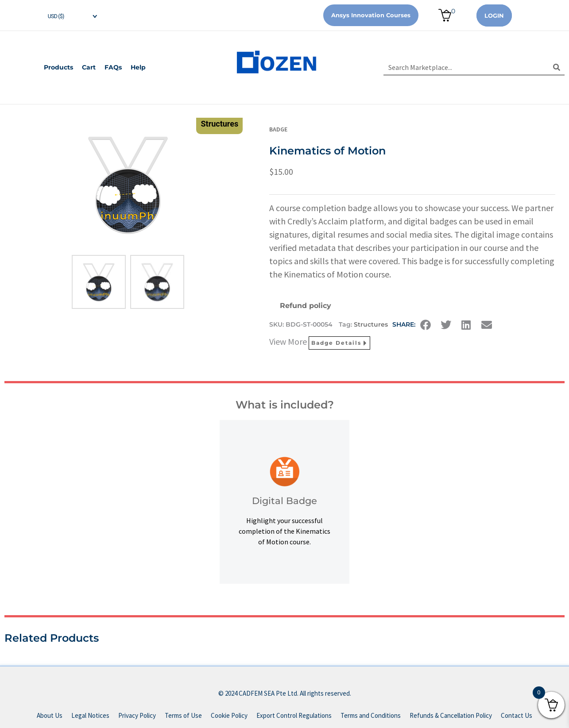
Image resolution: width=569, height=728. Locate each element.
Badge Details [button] (339, 343)
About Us (50, 715)
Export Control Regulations (294, 715)
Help (138, 67)
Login (494, 15)
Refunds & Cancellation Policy (451, 715)
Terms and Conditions (371, 715)
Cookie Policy (229, 715)
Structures (371, 324)
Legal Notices (90, 715)
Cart (89, 67)
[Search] (557, 67)
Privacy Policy (137, 715)
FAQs (113, 67)
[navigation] (66, 15)
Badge (278, 129)
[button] (426, 325)
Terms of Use (183, 715)
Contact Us (517, 715)
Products (58, 67)
